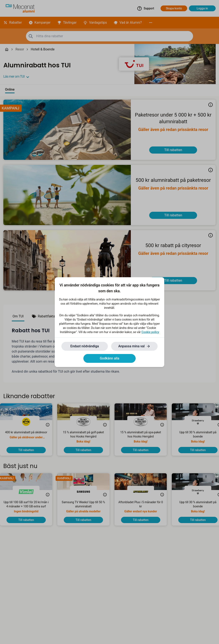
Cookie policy (150, 332)
